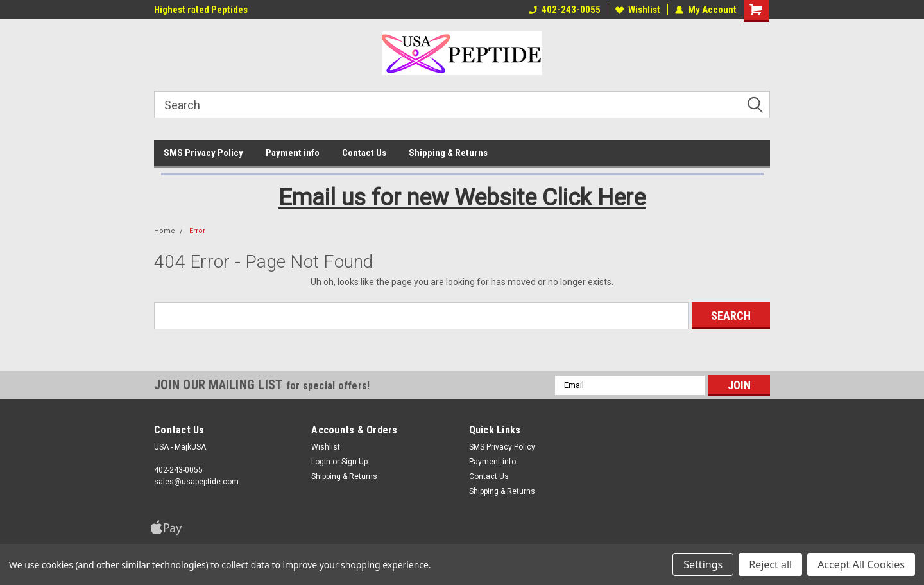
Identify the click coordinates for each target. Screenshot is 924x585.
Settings (703, 564)
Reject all (770, 564)
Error (197, 231)
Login (321, 462)
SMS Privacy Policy (203, 153)
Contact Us (364, 153)
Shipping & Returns (448, 153)
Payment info (293, 153)
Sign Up (355, 462)
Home (165, 231)
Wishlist (638, 10)
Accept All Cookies (861, 564)
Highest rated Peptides (201, 10)
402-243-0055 (565, 10)
